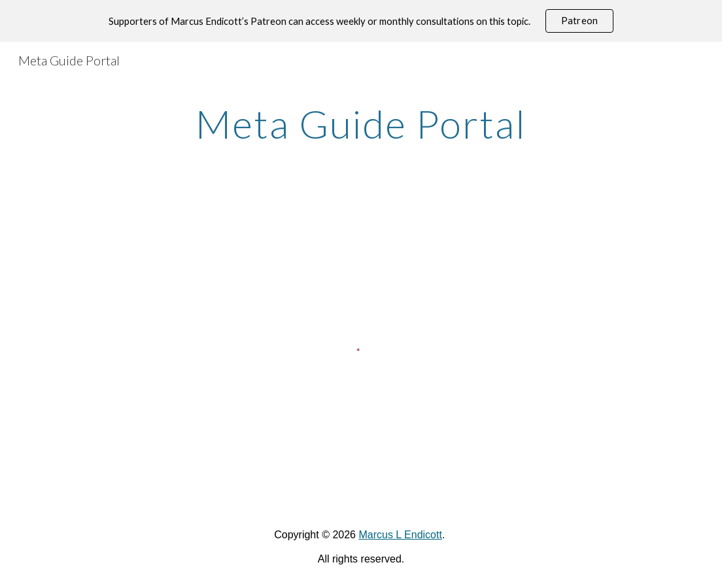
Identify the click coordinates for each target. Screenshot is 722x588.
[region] (361, 21)
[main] (361, 124)
